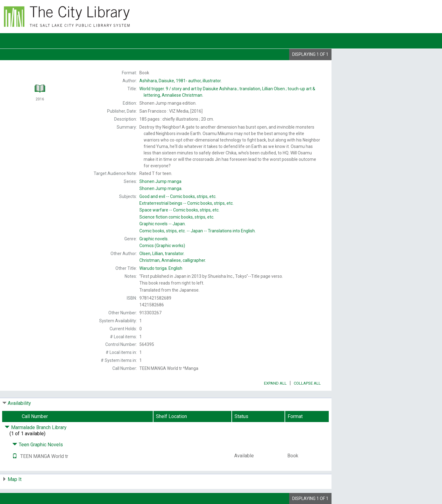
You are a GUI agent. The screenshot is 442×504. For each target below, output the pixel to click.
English (161, 268)
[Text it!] (15, 456)
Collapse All (307, 383)
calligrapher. (173, 260)
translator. (162, 254)
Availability (19, 403)
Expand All (275, 383)
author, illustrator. (180, 81)
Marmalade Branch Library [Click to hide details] (36, 427)
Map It (15, 479)
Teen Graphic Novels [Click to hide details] (38, 445)
